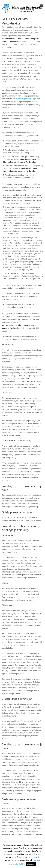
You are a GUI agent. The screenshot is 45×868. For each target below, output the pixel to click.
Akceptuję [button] (31, 864)
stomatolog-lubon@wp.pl (26, 99)
